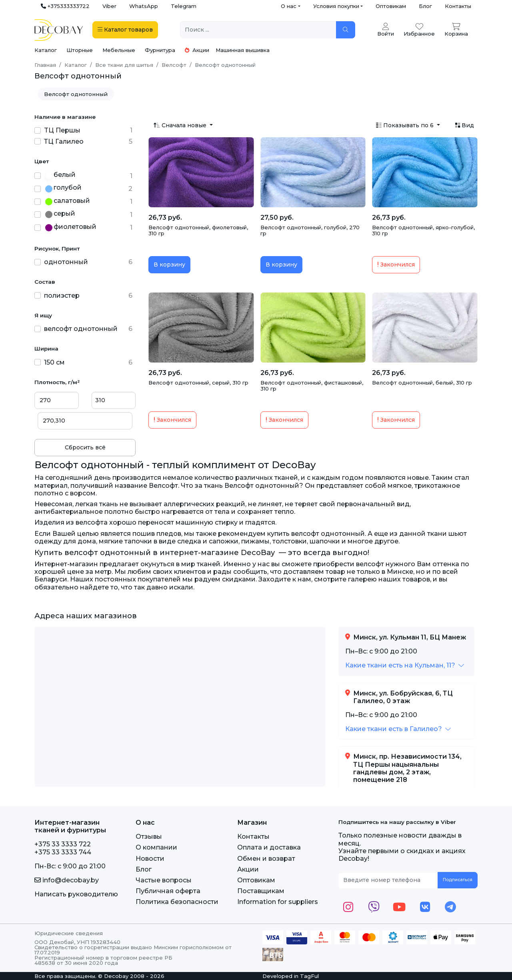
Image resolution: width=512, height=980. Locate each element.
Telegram (184, 6)
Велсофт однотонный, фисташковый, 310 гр (312, 386)
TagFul (309, 976)
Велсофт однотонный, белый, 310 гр (422, 383)
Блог (425, 6)
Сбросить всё (85, 447)
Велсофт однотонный (76, 94)
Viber (109, 6)
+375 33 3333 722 (63, 844)
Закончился (396, 265)
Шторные (80, 50)
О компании (156, 847)
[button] (405, 665)
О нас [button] (289, 6)
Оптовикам (391, 6)
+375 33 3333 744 (63, 852)
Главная (45, 65)
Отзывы (149, 837)
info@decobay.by (67, 880)
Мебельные (119, 50)
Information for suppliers (278, 902)
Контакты (458, 6)
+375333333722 (65, 6)
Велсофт (174, 65)
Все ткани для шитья (124, 65)
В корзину (169, 265)
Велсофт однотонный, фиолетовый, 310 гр (198, 230)
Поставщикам (261, 891)
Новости (150, 859)
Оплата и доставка (269, 847)
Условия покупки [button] (336, 6)
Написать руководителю (76, 894)
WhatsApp (144, 6)
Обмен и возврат (266, 859)
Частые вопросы (164, 880)
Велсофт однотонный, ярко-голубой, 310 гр (423, 230)
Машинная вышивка (243, 50)
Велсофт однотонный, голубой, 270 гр (310, 230)
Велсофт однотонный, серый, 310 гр (198, 383)
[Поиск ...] (258, 30)
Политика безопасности (177, 902)
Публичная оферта (168, 891)
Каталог (46, 50)
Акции (197, 50)
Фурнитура (160, 50)
